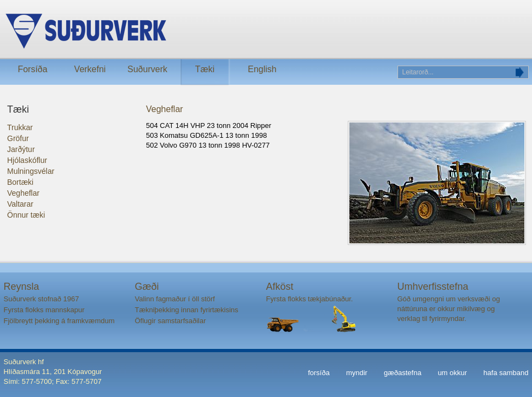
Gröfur (18, 138)
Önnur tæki (26, 215)
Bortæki (20, 182)
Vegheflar (23, 193)
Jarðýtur (21, 149)
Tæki (205, 69)
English (262, 69)
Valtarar (20, 204)
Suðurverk (147, 69)
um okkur (452, 373)
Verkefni (90, 69)
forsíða (319, 373)
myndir (357, 373)
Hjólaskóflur (27, 160)
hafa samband (506, 373)
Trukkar (20, 127)
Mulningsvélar (31, 171)
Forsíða (32, 69)
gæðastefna (403, 373)
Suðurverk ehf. (171, 31)
